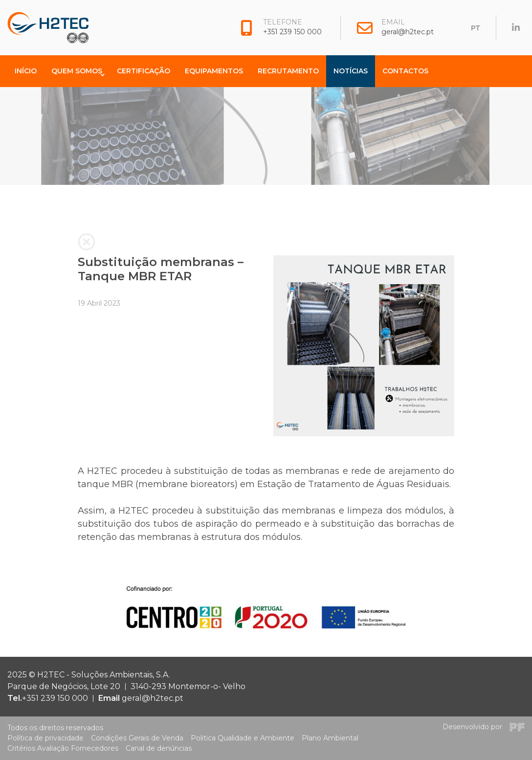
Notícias (351, 71)
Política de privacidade (45, 738)
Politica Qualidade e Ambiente (243, 738)
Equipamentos (214, 71)
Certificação (144, 71)
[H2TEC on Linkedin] (516, 28)
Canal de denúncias (159, 748)
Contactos (405, 71)
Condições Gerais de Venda (137, 738)
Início (26, 71)
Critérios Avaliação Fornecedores (63, 748)
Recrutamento (288, 71)
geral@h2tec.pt (408, 32)
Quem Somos (77, 71)
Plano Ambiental (330, 738)
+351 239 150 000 (292, 32)
